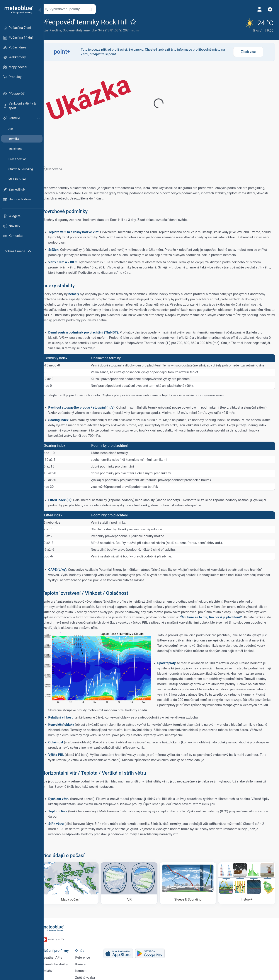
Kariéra (86, 961)
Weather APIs (58, 954)
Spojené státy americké (86, 30)
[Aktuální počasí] (258, 25)
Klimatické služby (61, 961)
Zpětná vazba (90, 976)
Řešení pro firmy (61, 946)
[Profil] (259, 9)
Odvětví (53, 968)
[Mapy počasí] (76, 882)
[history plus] (247, 882)
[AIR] (133, 882)
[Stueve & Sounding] (190, 882)
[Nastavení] (269, 9)
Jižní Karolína (58, 30)
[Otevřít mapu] (97, 9)
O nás (85, 946)
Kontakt (86, 968)
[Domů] (17, 10)
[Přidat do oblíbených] (139, 22)
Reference (88, 954)
